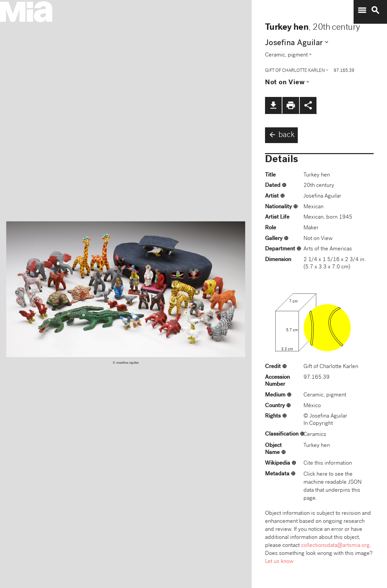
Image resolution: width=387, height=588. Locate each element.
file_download (273, 105)
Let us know (279, 562)
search (375, 10)
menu (362, 10)
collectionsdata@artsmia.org (335, 546)
